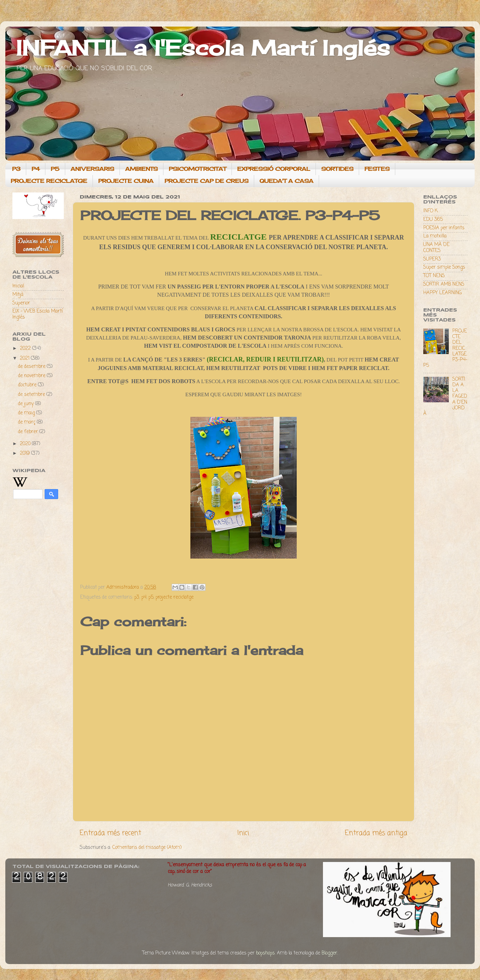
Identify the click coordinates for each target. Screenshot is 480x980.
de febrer (29, 432)
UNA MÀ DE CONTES (436, 248)
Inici (243, 833)
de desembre (32, 367)
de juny (27, 404)
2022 (26, 349)
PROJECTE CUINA (126, 181)
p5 (151, 597)
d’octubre (28, 385)
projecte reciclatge (175, 597)
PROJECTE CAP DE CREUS (206, 181)
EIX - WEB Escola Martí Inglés (38, 314)
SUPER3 (432, 259)
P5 (55, 169)
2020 (26, 444)
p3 (137, 597)
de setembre (32, 395)
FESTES (377, 169)
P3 (16, 169)
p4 (144, 597)
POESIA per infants (444, 228)
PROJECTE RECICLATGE (49, 181)
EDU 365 (433, 220)
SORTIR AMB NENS (444, 284)
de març (27, 422)
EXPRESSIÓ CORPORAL (274, 169)
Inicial (18, 286)
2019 (26, 453)
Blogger (329, 953)
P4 (36, 169)
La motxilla (435, 236)
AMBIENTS (141, 169)
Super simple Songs (444, 267)
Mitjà (18, 295)
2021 (25, 359)
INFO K (431, 211)
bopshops (265, 953)
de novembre (32, 376)
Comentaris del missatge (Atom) (147, 848)
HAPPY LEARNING (442, 293)
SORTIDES (337, 169)
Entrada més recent (110, 833)
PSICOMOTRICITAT (197, 169)
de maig (27, 413)
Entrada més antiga (376, 833)
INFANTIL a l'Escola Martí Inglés (203, 48)
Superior (21, 303)
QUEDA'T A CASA (286, 181)
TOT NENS (434, 276)
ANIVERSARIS (92, 169)
